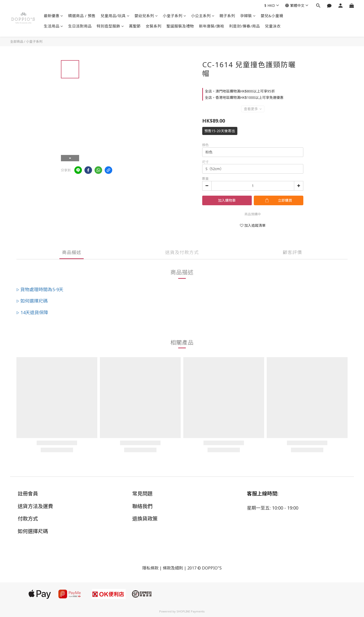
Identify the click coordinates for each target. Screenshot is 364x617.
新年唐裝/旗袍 (212, 26)
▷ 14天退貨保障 (32, 312)
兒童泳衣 (273, 26)
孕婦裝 (248, 16)
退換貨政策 (145, 519)
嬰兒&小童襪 (272, 16)
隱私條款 (150, 568)
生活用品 (53, 26)
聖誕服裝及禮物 (180, 26)
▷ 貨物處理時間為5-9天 (40, 289)
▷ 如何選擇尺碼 (32, 301)
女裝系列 (154, 26)
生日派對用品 (80, 26)
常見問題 (142, 494)
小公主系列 (203, 16)
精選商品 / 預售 (82, 16)
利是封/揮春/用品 (245, 26)
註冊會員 (28, 494)
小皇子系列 (174, 16)
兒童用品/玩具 (115, 16)
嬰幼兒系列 (146, 16)
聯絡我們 (142, 506)
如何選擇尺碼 (33, 531)
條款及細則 (173, 568)
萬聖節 (135, 26)
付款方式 (28, 519)
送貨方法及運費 (35, 506)
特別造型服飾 (110, 26)
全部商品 (17, 41)
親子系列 (227, 16)
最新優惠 (53, 16)
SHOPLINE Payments (191, 611)
